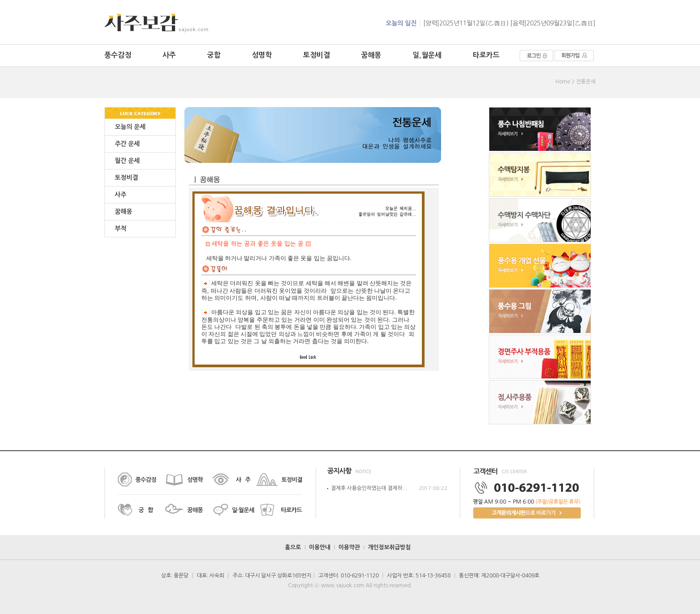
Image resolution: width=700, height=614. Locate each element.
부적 (121, 228)
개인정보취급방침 (389, 547)
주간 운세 (127, 144)
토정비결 (317, 55)
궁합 (214, 55)
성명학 (262, 55)
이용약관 (349, 547)
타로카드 (486, 55)
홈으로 (293, 547)
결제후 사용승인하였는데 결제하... (369, 488)
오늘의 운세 (130, 127)
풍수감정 (118, 55)
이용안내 (320, 547)
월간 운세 (127, 161)
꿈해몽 (371, 55)
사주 (169, 55)
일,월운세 (427, 55)
